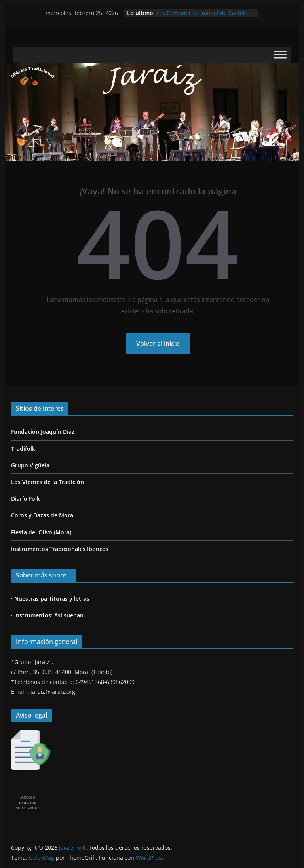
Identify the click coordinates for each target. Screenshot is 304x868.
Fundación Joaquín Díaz (43, 432)
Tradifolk (23, 449)
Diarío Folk (26, 499)
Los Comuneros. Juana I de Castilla (202, 13)
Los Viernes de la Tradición (47, 482)
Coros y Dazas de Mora (42, 515)
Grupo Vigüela (30, 465)
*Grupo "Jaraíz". (32, 662)
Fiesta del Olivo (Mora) (41, 532)
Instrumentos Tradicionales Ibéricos (60, 549)
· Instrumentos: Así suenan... (50, 615)
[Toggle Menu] (280, 55)
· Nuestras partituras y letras (50, 599)
